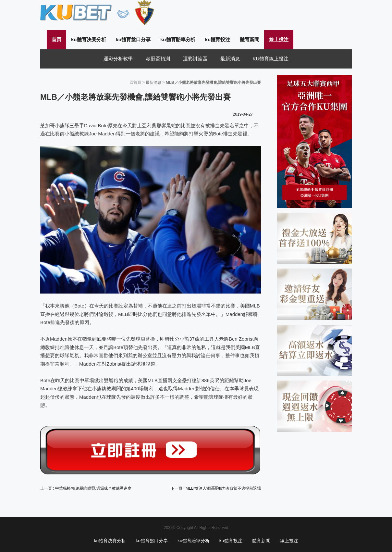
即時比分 (170, 339)
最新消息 (230, 59)
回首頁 (135, 82)
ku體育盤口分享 (133, 39)
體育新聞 (250, 39)
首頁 (56, 39)
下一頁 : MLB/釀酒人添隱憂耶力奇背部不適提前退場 (216, 488)
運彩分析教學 (118, 59)
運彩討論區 (195, 59)
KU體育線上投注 (271, 59)
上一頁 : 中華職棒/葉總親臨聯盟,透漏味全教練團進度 (86, 488)
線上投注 (279, 39)
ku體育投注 (218, 39)
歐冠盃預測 (158, 59)
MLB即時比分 (133, 314)
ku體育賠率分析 (178, 39)
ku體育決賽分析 (89, 39)
